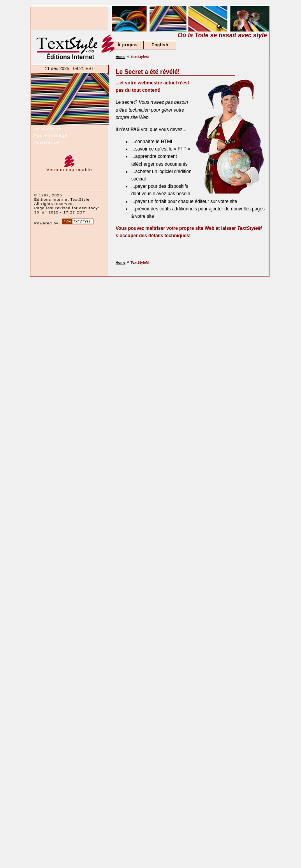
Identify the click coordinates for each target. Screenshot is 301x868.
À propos (128, 45)
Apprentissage (51, 135)
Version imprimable (69, 168)
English (160, 45)
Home (121, 57)
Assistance (46, 142)
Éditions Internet (70, 47)
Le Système (48, 128)
